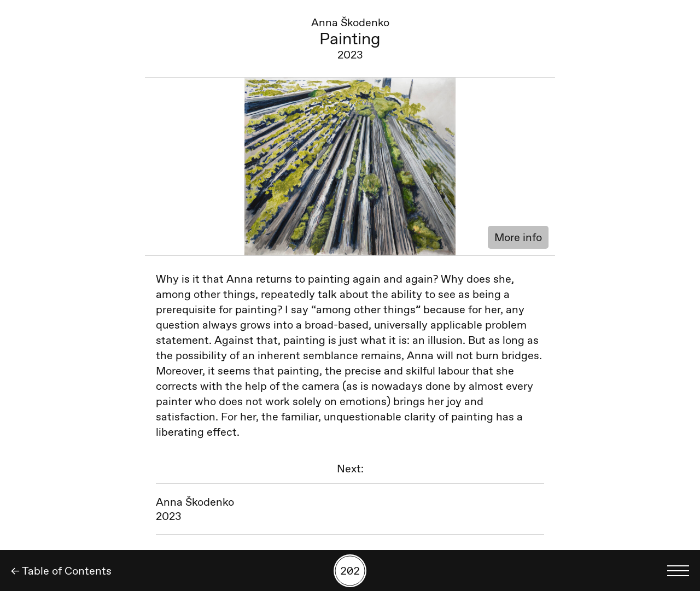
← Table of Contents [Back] (61, 571)
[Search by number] (350, 571)
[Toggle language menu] (678, 571)
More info (518, 237)
